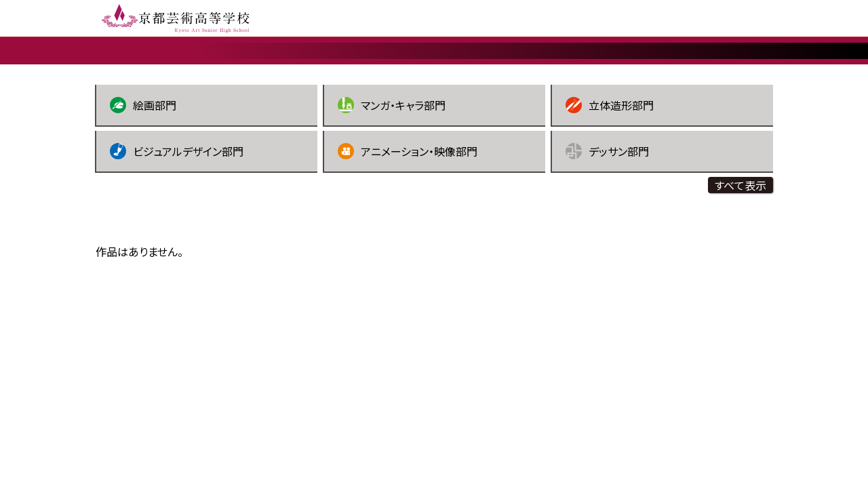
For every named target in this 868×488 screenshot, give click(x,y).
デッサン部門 (607, 215)
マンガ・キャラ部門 (392, 169)
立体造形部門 (610, 169)
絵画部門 (143, 169)
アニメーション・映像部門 (408, 215)
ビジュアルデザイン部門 (177, 215)
